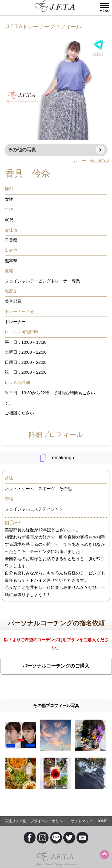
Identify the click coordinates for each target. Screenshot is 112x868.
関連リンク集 (16, 821)
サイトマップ (82, 821)
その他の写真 (22, 150)
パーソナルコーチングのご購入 (56, 666)
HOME (102, 821)
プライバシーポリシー (48, 821)
